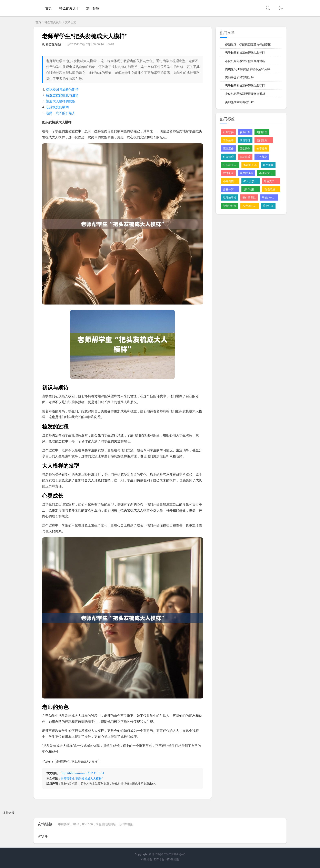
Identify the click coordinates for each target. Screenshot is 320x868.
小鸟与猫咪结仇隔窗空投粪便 (230, 181)
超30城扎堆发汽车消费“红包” (251, 189)
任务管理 (228, 157)
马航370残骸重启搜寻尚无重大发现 (269, 197)
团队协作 (245, 148)
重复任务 (268, 206)
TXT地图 (159, 859)
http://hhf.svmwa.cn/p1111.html (82, 773)
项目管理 (245, 140)
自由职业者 (246, 173)
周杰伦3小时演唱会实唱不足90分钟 (248, 69)
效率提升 (262, 148)
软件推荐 (268, 165)
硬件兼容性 (249, 197)
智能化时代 (230, 206)
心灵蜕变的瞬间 (57, 107)
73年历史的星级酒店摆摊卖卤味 (250, 206)
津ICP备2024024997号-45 (168, 854)
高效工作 (228, 148)
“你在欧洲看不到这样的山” (271, 189)
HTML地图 (172, 859)
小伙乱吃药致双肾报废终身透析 (245, 61)
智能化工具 (250, 165)
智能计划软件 (264, 140)
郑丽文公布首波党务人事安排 (271, 181)
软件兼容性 (230, 197)
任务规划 (262, 157)
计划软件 (228, 132)
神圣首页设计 (69, 8)
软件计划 (245, 132)
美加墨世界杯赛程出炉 (239, 77)
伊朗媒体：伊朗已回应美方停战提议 (248, 44)
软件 (44, 836)
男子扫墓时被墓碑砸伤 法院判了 (246, 53)
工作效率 (228, 140)
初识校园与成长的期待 (62, 89)
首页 (49, 8)
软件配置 (228, 173)
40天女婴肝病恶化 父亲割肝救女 (251, 181)
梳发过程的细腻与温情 (62, 95)
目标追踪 (245, 157)
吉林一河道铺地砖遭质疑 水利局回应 (230, 189)
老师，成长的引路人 (61, 113)
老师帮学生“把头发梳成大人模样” (77, 762)
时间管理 (262, 132)
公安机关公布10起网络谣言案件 (230, 165)
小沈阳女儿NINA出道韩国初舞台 (266, 173)
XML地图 (147, 859)
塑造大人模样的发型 (61, 101)
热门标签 (93, 8)
